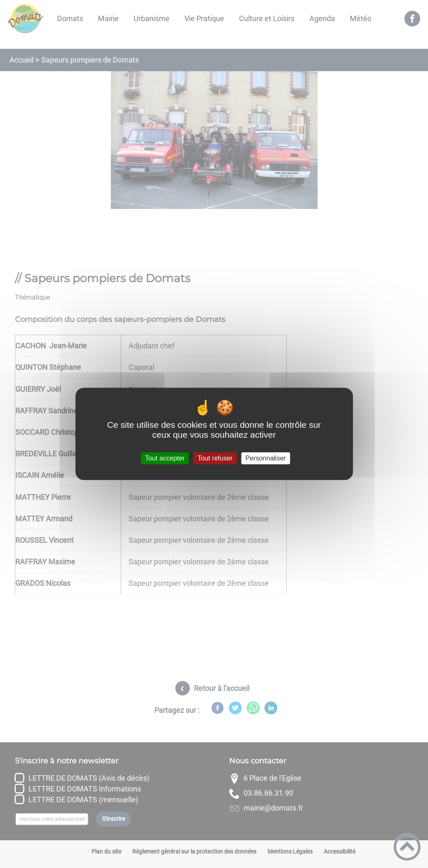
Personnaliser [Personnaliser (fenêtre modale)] (266, 458)
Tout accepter (165, 458)
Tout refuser (215, 458)
